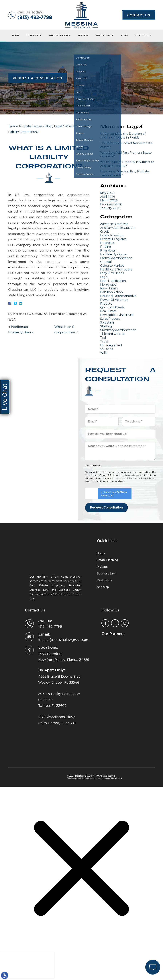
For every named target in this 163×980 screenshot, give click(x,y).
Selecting (107, 323)
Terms (111, 496)
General (106, 262)
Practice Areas (59, 35)
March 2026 (109, 200)
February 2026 (111, 204)
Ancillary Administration (117, 228)
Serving (83, 35)
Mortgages (108, 285)
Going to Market (112, 266)
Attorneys (34, 35)
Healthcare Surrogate (116, 269)
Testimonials (105, 35)
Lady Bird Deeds (112, 273)
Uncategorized (111, 345)
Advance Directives (114, 224)
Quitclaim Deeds (112, 307)
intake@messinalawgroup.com (64, 640)
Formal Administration (116, 258)
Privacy (104, 496)
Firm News (108, 251)
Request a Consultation (37, 78)
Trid (103, 338)
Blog (124, 35)
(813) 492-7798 (35, 17)
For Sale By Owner (114, 254)
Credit (105, 232)
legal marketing (94, 778)
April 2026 (108, 197)
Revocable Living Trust (117, 315)
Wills (104, 353)
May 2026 (107, 193)
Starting (106, 326)
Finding (106, 247)
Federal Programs (113, 239)
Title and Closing (112, 334)
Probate (106, 304)
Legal (58, 126)
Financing (107, 243)
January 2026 (110, 208)
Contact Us (139, 15)
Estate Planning (112, 235)
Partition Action (111, 292)
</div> (28, 965)
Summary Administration (118, 330)
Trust (104, 341)
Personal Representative (118, 296)
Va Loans (106, 349)
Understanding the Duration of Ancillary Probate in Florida (123, 136)
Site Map (103, 587)
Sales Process (110, 319)
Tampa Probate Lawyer (25, 126)
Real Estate (108, 311)
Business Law (106, 573)
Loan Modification (113, 281)
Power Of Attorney (114, 300)
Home (16, 35)
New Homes (109, 288)
